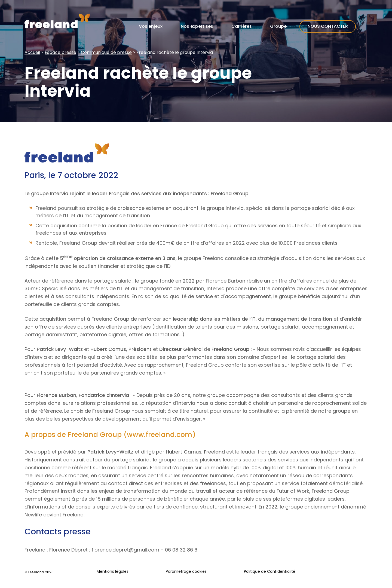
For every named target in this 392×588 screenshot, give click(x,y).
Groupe (278, 26)
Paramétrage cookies (186, 571)
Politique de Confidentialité (270, 571)
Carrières (242, 26)
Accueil (32, 52)
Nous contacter (328, 26)
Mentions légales (113, 571)
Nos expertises (197, 26)
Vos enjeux (151, 26)
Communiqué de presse (106, 52)
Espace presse (60, 52)
